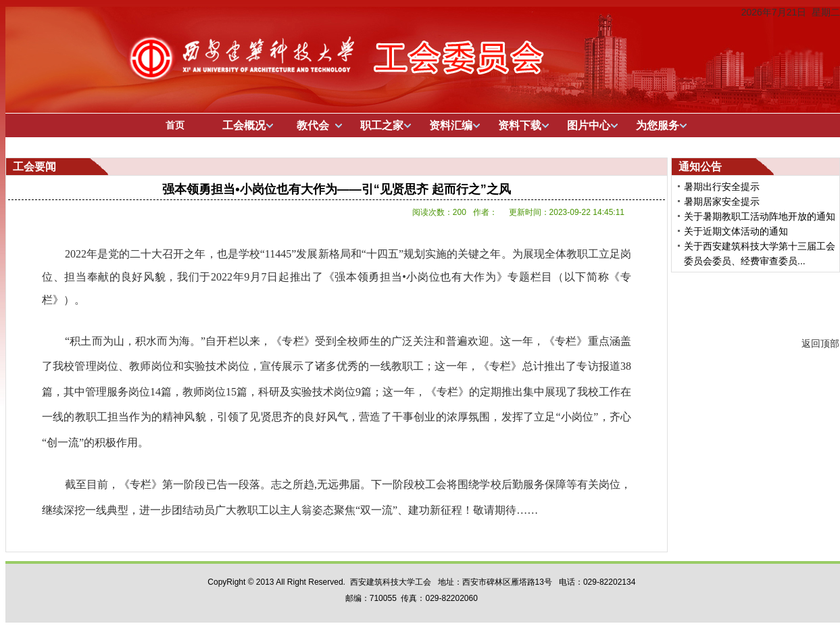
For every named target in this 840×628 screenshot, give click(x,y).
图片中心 (589, 125)
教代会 (313, 125)
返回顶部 (820, 343)
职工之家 (382, 125)
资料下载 (520, 125)
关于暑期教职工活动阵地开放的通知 (760, 216)
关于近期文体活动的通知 (736, 231)
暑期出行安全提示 (722, 187)
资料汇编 (451, 125)
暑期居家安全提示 (722, 201)
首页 (175, 125)
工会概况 (244, 125)
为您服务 (658, 125)
